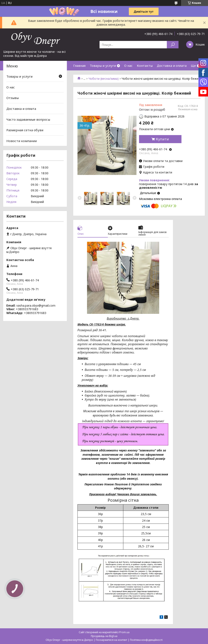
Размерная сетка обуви (25, 130)
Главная (79, 66)
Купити (162, 139)
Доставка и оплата (172, 66)
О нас (128, 66)
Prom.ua (124, 632)
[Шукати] (173, 45)
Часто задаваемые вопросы (28, 119)
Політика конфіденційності (146, 640)
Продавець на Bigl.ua (104, 636)
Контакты (145, 66)
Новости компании (22, 141)
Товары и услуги (103, 66)
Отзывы (13, 98)
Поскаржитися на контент (111, 640)
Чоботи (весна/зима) (104, 79)
